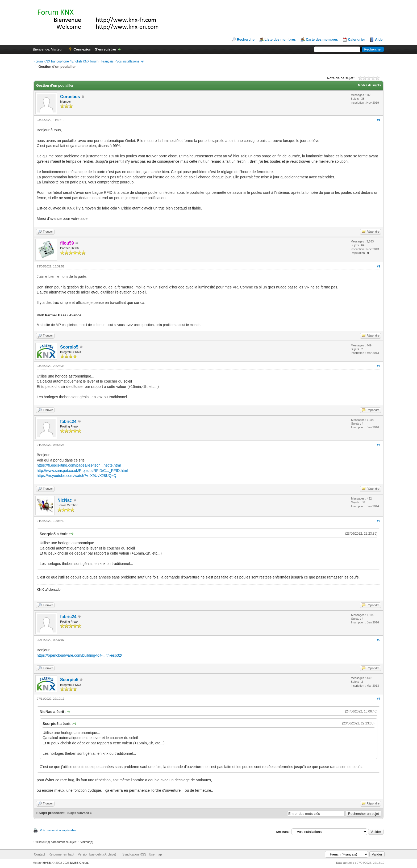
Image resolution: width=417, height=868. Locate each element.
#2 (379, 266)
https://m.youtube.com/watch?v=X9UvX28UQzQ (76, 476)
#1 (379, 120)
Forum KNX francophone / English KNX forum (66, 61)
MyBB (47, 863)
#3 (379, 366)
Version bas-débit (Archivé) (97, 854)
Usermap (155, 854)
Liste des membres (280, 39)
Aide (379, 39)
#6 (379, 640)
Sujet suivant (78, 813)
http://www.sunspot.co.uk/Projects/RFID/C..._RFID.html (82, 471)
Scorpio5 (69, 347)
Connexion (82, 49)
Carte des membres (322, 39)
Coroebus (70, 97)
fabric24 (68, 422)
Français (107, 61)
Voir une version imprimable (58, 830)
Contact (39, 854)
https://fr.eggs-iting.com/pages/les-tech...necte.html (79, 465)
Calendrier (356, 39)
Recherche (245, 39)
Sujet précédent (52, 813)
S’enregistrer (106, 49)
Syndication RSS (134, 854)
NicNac (65, 500)
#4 (379, 445)
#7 (379, 699)
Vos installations (128, 61)
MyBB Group (79, 863)
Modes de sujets (369, 85)
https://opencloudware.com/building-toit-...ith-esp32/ (79, 655)
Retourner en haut (61, 854)
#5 (379, 521)
